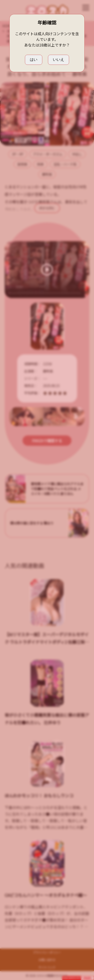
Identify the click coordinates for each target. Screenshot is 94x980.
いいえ (59, 60)
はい (34, 60)
